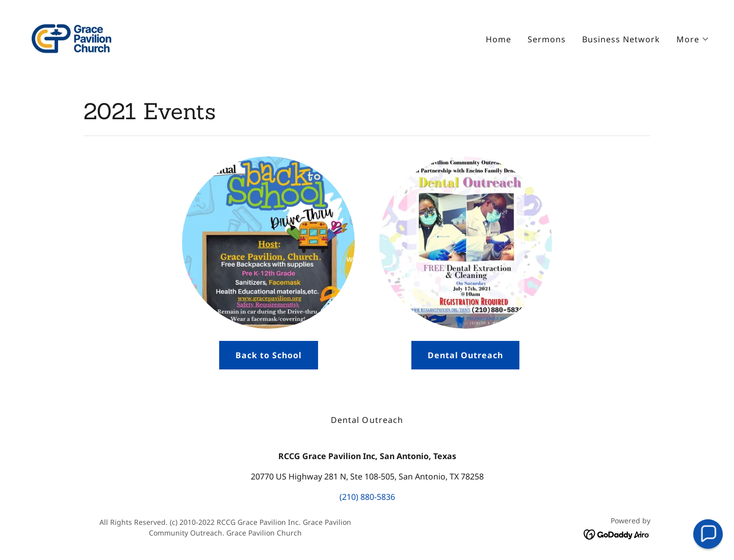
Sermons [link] (547, 39)
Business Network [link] (621, 39)
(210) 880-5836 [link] (367, 497)
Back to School (269, 355)
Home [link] (499, 39)
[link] (72, 37)
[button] (693, 39)
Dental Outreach (465, 355)
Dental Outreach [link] (367, 420)
